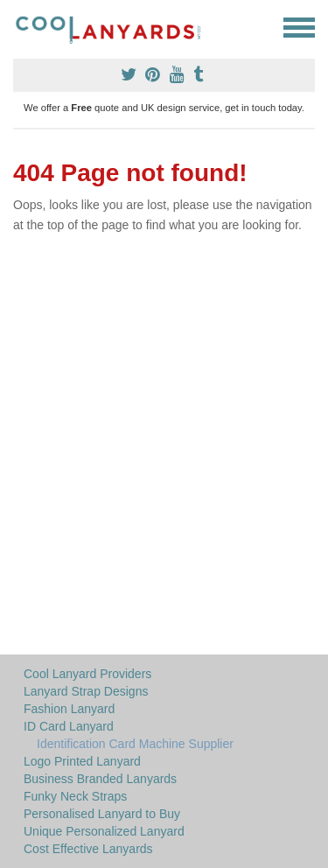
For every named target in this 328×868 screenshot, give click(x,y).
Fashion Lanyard (69, 709)
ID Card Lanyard (69, 726)
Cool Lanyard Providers (87, 674)
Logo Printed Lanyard (82, 761)
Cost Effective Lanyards (88, 849)
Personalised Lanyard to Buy (102, 814)
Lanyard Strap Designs (86, 691)
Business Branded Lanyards (100, 779)
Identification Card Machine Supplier (135, 744)
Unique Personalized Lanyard (104, 831)
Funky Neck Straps (75, 796)
